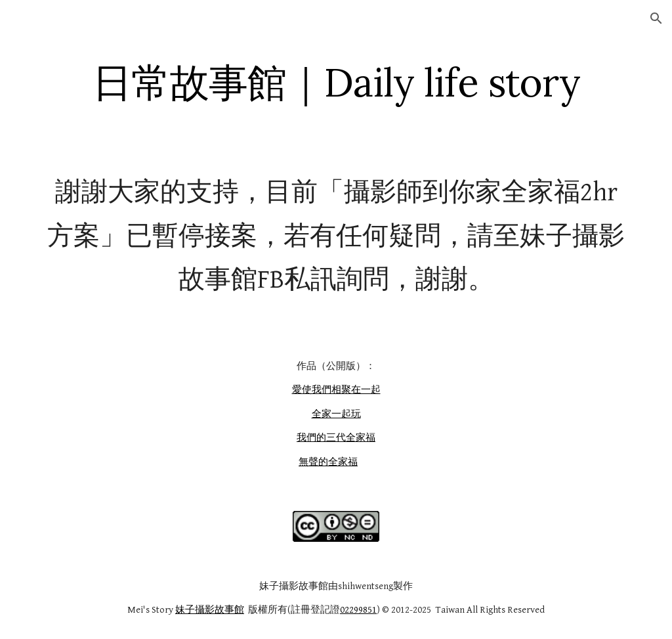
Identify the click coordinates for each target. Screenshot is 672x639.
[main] (336, 82)
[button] (656, 18)
